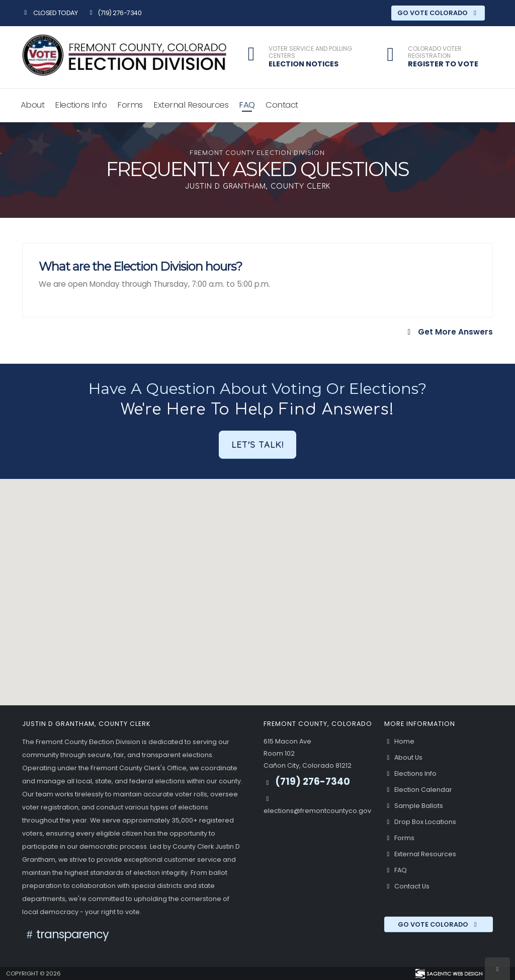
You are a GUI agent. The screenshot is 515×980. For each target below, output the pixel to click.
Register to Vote (443, 64)
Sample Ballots (414, 806)
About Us (403, 757)
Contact (282, 105)
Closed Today (50, 13)
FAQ (247, 105)
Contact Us (407, 886)
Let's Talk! (257, 444)
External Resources (191, 105)
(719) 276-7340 (114, 13)
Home (399, 741)
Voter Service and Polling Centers (310, 53)
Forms (130, 105)
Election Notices (304, 64)
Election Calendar (418, 790)
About (33, 105)
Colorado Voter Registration (435, 53)
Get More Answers (449, 332)
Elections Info (81, 105)
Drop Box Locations (420, 822)
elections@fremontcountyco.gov (317, 811)
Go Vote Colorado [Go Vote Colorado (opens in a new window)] (438, 13)
